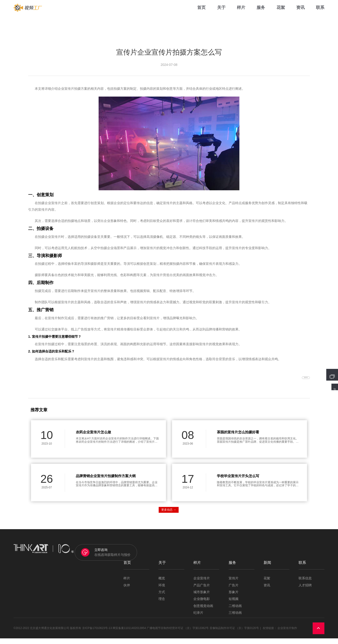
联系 (320, 14)
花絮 (281, 14)
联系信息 (305, 584)
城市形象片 (202, 598)
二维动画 (235, 612)
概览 (162, 584)
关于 (221, 14)
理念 (162, 605)
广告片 (234, 591)
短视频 (234, 605)
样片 (241, 14)
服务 (261, 14)
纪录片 (198, 618)
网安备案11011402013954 (129, 634)
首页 (201, 14)
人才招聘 (305, 591)
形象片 (234, 598)
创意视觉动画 (203, 612)
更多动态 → (169, 515)
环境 (162, 591)
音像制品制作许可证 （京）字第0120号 (234, 634)
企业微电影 (202, 605)
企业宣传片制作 (287, 634)
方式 (162, 598)
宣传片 (234, 584)
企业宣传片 (202, 584)
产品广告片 (202, 591)
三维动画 (235, 618)
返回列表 (296, 381)
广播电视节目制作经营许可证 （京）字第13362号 (178, 634)
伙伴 (127, 591)
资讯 (300, 14)
